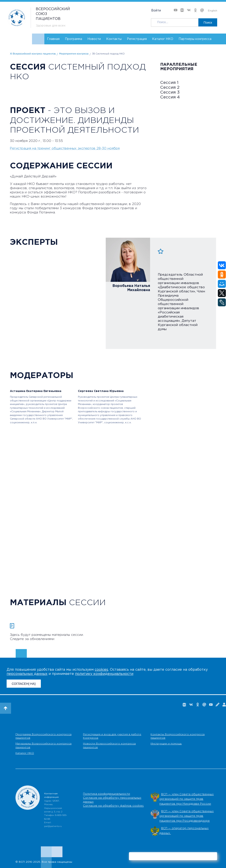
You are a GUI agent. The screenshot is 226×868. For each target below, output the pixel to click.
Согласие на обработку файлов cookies (113, 806)
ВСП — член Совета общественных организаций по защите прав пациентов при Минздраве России (186, 799)
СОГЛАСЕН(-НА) (24, 684)
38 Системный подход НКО (108, 54)
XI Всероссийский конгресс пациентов (33, 54)
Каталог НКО (163, 39)
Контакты (114, 39)
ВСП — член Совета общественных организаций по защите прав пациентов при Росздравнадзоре (186, 816)
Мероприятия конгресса (74, 54)
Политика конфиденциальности (106, 794)
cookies (101, 670)
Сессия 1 (169, 83)
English (213, 11)
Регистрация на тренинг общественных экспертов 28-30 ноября (65, 148)
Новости (94, 39)
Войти (156, 11)
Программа (73, 39)
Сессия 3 (170, 92)
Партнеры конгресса (195, 39)
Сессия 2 (170, 88)
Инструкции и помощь (166, 744)
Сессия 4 (170, 97)
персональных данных (27, 674)
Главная (53, 39)
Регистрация (137, 39)
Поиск (208, 23)
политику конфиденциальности (104, 674)
